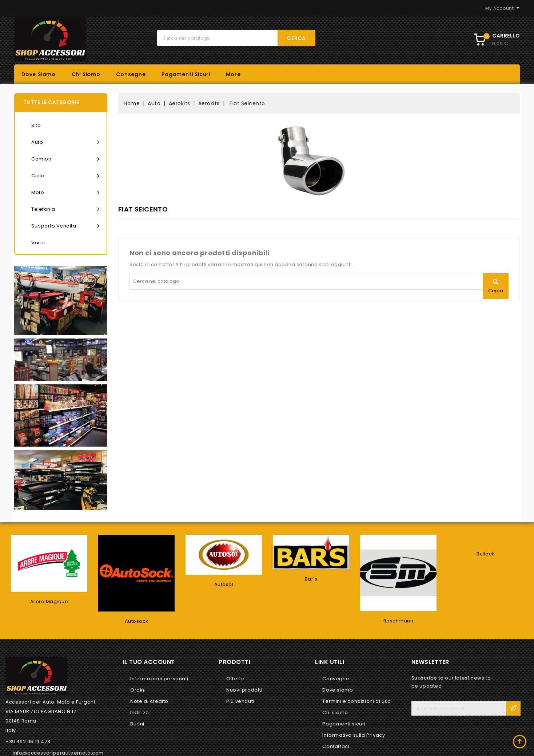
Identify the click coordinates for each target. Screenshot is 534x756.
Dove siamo (39, 74)
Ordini (138, 690)
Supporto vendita (65, 226)
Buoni (137, 724)
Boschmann (398, 621)
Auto (65, 142)
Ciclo (65, 176)
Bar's (311, 579)
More (233, 74)
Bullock (486, 554)
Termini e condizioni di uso (356, 701)
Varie (38, 243)
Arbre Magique (49, 601)
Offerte (235, 679)
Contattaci (336, 746)
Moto (65, 193)
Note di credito (149, 701)
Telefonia (65, 209)
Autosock (137, 621)
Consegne (131, 74)
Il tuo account (149, 662)
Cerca (296, 38)
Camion (65, 159)
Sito (36, 125)
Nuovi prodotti (244, 690)
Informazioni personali (159, 679)
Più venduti (240, 701)
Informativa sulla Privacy (354, 735)
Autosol (224, 584)
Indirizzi (140, 713)
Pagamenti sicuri (186, 74)
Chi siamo (86, 74)
